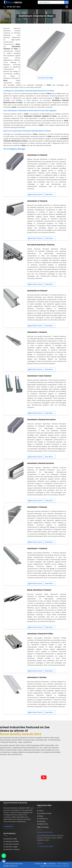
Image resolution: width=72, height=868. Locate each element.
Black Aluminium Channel (39, 590)
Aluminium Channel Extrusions (41, 420)
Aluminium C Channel (37, 201)
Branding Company (62, 866)
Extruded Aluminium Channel (41, 245)
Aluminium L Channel (37, 332)
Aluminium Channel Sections (41, 463)
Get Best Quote (35, 195)
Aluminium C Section (37, 677)
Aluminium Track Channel (39, 376)
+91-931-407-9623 (12, 7)
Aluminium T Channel (37, 549)
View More (50, 195)
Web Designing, (63, 864)
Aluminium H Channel (37, 291)
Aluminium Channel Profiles (40, 634)
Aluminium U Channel (37, 155)
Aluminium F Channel (37, 507)
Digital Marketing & (47, 866)
